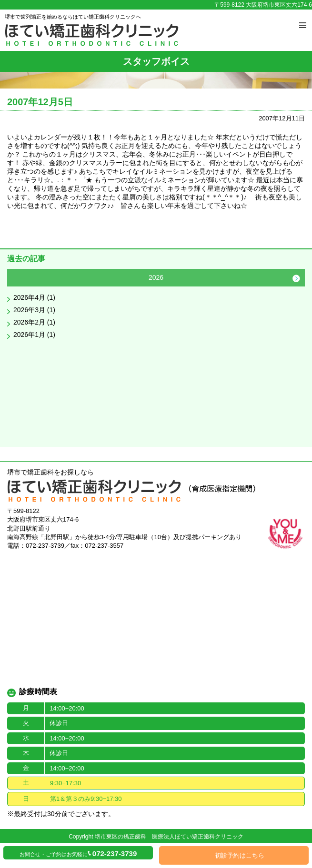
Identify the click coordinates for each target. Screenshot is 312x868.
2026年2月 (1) (34, 322)
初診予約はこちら (240, 855)
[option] (156, 306)
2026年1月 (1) (34, 335)
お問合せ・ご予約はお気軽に (78, 853)
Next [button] (296, 278)
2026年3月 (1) (34, 310)
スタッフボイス (156, 61)
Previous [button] (16, 278)
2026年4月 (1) (34, 297)
